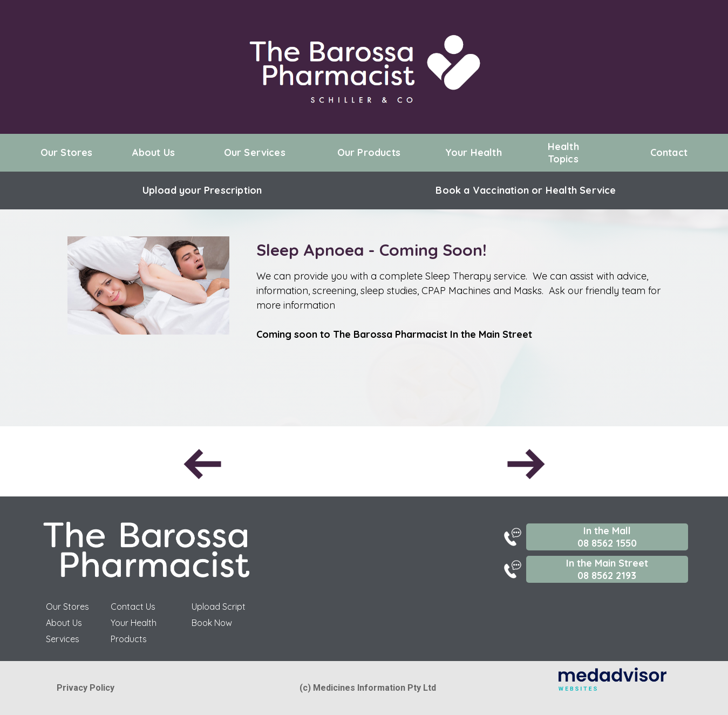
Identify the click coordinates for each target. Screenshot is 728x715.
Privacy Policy (86, 688)
